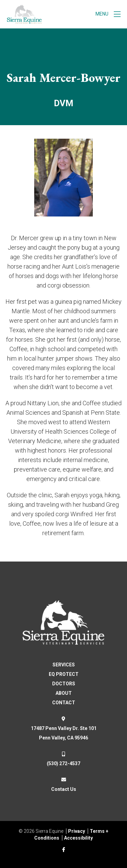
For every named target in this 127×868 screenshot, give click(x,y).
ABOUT (64, 693)
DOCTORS (64, 684)
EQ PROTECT (64, 674)
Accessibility (78, 838)
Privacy (77, 831)
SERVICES (64, 665)
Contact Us (64, 789)
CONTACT (64, 703)
